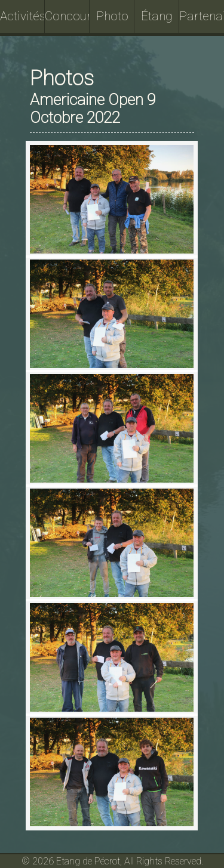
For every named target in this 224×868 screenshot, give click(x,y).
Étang (157, 16)
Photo (112, 16)
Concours (67, 16)
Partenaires (202, 16)
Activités (22, 16)
